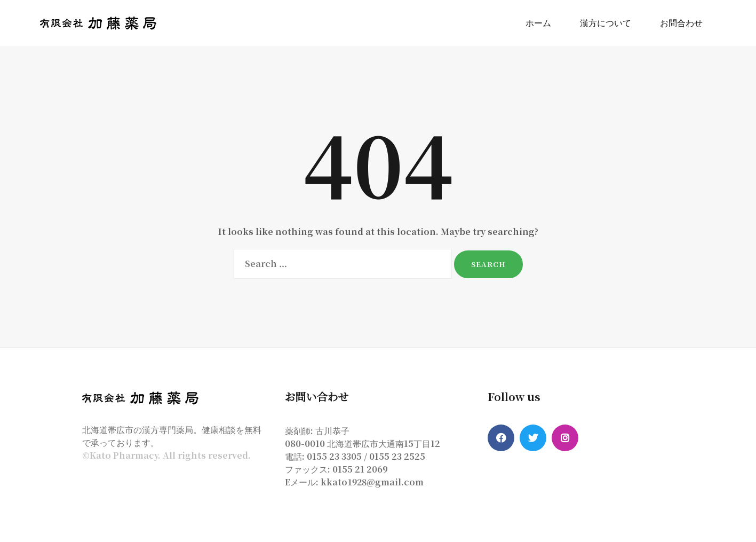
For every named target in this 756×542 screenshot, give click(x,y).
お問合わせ (681, 23)
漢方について (606, 23)
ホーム (538, 23)
